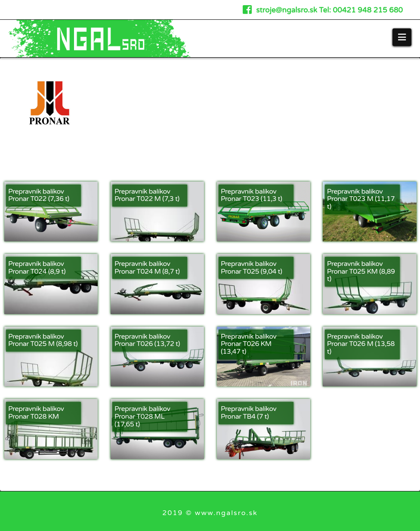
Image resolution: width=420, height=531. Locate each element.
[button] (402, 37)
